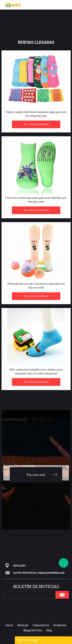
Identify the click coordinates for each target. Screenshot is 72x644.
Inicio (9, 625)
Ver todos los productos (36, 124)
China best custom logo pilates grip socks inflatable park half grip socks (36, 200)
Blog (49, 630)
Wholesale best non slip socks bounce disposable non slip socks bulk (36, 286)
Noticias (23, 625)
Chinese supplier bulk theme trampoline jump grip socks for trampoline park (36, 114)
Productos (60, 625)
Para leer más (36, 475)
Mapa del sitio (33, 630)
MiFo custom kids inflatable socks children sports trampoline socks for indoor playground (36, 372)
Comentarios (41, 625)
